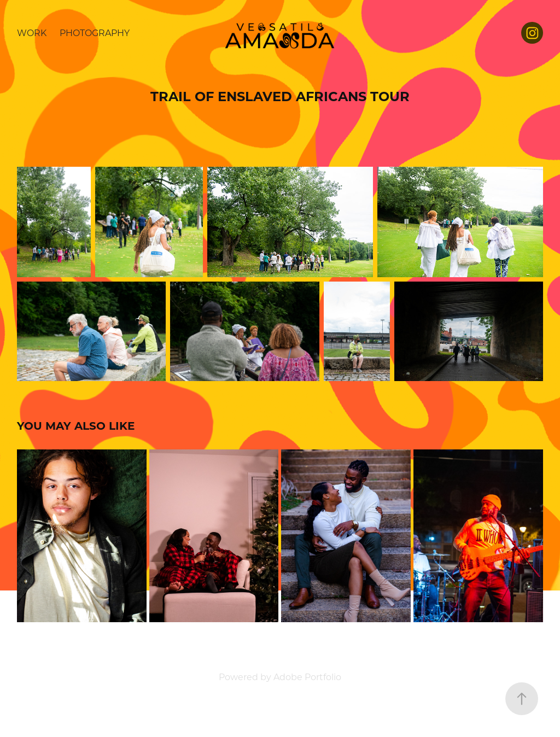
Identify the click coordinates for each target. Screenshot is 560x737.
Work (32, 33)
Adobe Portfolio (307, 677)
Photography (95, 33)
